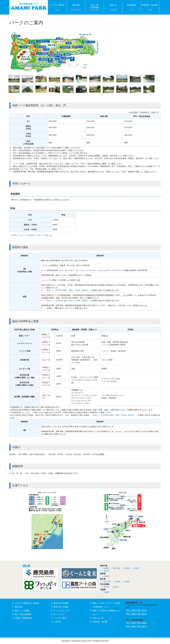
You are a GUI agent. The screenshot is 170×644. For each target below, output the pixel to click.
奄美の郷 (76, 7)
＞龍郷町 (106, 568)
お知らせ (113, 7)
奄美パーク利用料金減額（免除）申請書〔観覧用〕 (68, 290)
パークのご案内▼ (57, 7)
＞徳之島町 (107, 582)
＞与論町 (106, 592)
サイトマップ (59, 614)
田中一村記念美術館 (94, 7)
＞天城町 (126, 582)
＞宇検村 (126, 568)
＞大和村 (135, 568)
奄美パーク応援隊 (22, 611)
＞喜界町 (106, 576)
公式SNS (57, 622)
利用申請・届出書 (100, 622)
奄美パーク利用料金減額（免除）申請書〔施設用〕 (114, 415)
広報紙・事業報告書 (23, 618)
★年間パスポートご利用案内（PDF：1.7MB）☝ (32, 235)
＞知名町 (115, 587)
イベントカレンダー (62, 611)
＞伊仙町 (117, 582)
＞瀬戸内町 (116, 568)
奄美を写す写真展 (61, 603)
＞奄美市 (106, 571)
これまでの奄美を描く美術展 (27, 603)
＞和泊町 (106, 587)
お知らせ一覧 (98, 618)
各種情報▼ (132, 7)
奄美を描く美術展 (61, 607)
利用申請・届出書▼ (150, 7)
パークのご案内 (60, 618)
